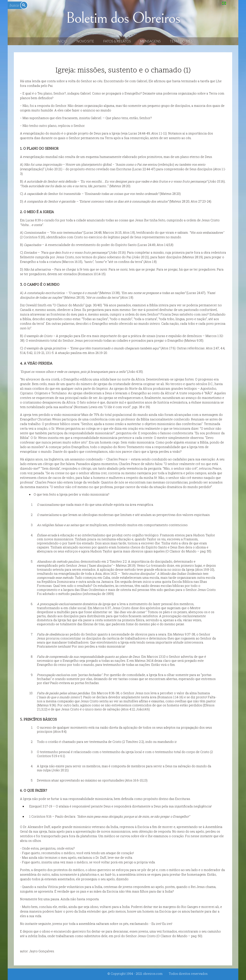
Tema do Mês (181, 41)
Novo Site (85, 41)
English (232, 3)
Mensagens (150, 41)
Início (62, 41)
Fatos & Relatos (117, 41)
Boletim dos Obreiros (123, 18)
